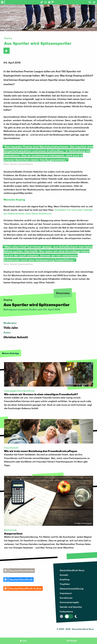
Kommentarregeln (69, 602)
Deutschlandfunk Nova (72, 570)
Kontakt (64, 575)
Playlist (73, 641)
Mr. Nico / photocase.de (86, 29)
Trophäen (65, 584)
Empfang (65, 579)
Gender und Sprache (71, 607)
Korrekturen (66, 598)
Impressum (66, 593)
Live (25, 641)
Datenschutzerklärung (72, 589)
